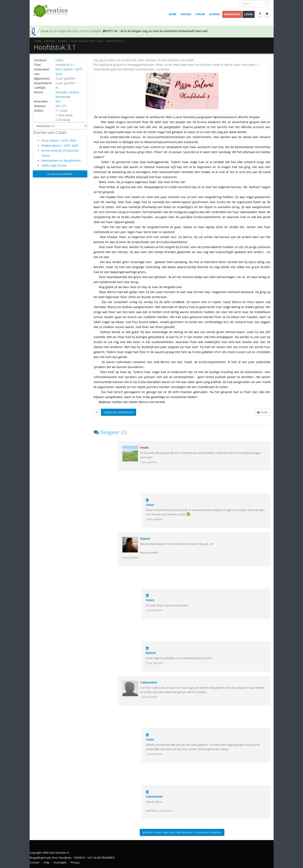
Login (249, 14)
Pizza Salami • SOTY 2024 (87, 41)
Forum (200, 14)
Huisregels (60, 862)
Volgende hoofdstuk (119, 412)
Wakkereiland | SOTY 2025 (60, 145)
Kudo (262, 412)
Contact (35, 862)
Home (173, 14)
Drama (74, 92)
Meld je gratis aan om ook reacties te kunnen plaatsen (182, 832)
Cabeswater (149, 682)
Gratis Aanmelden (60, 174)
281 (58, 106)
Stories (63, 41)
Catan (60, 60)
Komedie (62, 92)
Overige (214, 14)
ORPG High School (54, 165)
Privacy (75, 862)
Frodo (144, 448)
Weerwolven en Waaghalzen (61, 160)
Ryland (145, 539)
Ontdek (186, 14)
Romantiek (63, 97)
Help (47, 862)
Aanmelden (232, 14)
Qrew (45, 31)
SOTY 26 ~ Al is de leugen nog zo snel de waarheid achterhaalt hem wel (155, 31)
